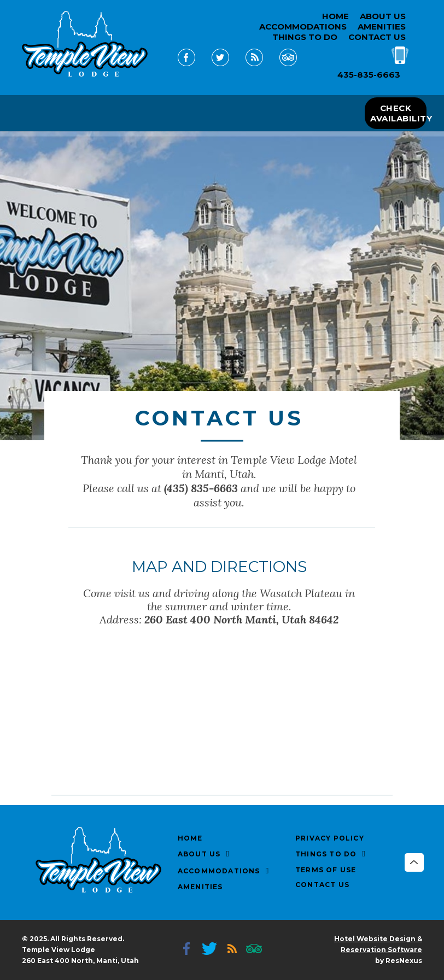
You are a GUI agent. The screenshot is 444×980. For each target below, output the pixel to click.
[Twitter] (220, 66)
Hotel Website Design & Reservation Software (378, 944)
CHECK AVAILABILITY (398, 113)
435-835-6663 (369, 75)
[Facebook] (186, 66)
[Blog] (254, 66)
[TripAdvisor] (288, 66)
